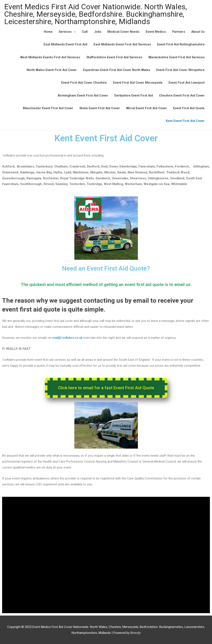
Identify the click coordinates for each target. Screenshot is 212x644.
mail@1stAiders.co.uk (68, 337)
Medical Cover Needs (123, 32)
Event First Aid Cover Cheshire (83, 82)
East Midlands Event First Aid (65, 44)
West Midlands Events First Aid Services (50, 57)
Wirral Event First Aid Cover (146, 108)
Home (47, 32)
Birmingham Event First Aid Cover (82, 95)
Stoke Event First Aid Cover (99, 108)
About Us (198, 32)
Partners (178, 32)
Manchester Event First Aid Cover (48, 108)
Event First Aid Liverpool (186, 82)
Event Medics (155, 32)
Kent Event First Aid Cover (185, 120)
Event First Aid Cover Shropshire (180, 70)
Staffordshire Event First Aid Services (114, 57)
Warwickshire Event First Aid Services (176, 57)
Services (64, 32)
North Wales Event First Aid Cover (51, 70)
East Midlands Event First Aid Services (122, 44)
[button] (106, 387)
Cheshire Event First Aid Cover (182, 95)
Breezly (136, 632)
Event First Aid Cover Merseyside (137, 82)
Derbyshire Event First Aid (133, 95)
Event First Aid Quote (189, 108)
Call (84, 32)
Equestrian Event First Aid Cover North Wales (116, 70)
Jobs (96, 32)
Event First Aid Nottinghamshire (181, 44)
